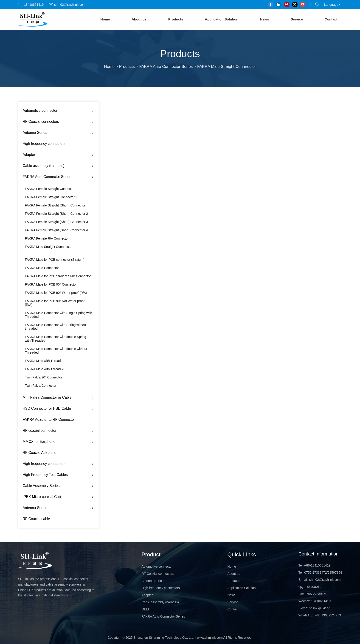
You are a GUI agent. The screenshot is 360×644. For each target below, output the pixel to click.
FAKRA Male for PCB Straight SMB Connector (58, 276)
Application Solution (222, 19)
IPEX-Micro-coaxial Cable (43, 497)
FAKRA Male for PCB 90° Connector (51, 284)
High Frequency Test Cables (45, 475)
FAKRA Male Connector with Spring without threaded (56, 327)
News (264, 19)
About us (139, 19)
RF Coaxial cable (36, 519)
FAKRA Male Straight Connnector (49, 247)
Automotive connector (40, 110)
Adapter (29, 155)
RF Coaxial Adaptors (39, 453)
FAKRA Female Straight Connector (50, 189)
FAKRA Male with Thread (43, 361)
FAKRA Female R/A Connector (47, 238)
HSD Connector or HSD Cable (47, 408)
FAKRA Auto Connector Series (166, 66)
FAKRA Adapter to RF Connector (49, 419)
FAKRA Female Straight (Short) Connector (55, 205)
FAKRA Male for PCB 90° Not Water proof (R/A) (55, 303)
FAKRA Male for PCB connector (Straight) (55, 260)
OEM (145, 609)
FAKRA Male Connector (42, 268)
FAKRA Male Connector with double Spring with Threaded (55, 339)
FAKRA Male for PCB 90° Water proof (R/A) (56, 293)
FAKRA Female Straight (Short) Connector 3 (56, 222)
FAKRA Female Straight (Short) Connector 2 (56, 214)
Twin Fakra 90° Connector (43, 377)
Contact (331, 19)
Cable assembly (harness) (43, 166)
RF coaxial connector (39, 431)
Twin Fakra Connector (41, 386)
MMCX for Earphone (39, 442)
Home (105, 19)
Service (297, 19)
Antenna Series (35, 133)
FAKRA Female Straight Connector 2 (51, 197)
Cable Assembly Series (41, 486)
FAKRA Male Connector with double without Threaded (56, 351)
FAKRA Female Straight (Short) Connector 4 (56, 230)
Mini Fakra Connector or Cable (47, 397)
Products (176, 19)
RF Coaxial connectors (41, 122)
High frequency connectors (44, 144)
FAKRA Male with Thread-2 (44, 369)
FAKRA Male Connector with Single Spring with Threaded (58, 315)
